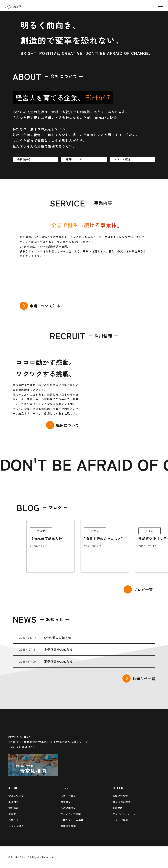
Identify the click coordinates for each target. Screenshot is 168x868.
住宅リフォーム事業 (72, 820)
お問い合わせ (120, 796)
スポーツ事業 (68, 796)
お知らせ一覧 (144, 678)
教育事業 (66, 802)
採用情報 (13, 808)
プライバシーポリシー (125, 814)
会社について (16, 796)
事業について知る (45, 306)
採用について (68, 425)
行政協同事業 (68, 808)
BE (65, 464)
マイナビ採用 (120, 820)
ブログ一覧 (143, 589)
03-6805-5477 (26, 746)
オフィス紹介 (16, 826)
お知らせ (13, 820)
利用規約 (118, 808)
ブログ (12, 814)
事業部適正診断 (122, 802)
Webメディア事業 (71, 814)
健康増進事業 (68, 826)
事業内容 (13, 802)
